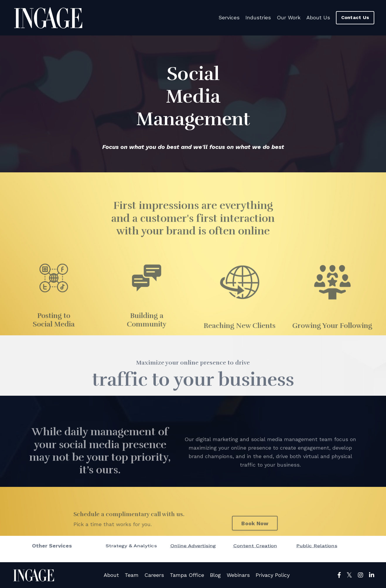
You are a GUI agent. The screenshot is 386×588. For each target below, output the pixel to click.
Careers (154, 575)
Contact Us (355, 17)
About (111, 575)
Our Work (289, 17)
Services (229, 17)
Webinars (238, 575)
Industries (258, 17)
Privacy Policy (273, 575)
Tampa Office (187, 575)
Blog (215, 575)
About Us (318, 17)
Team (132, 575)
